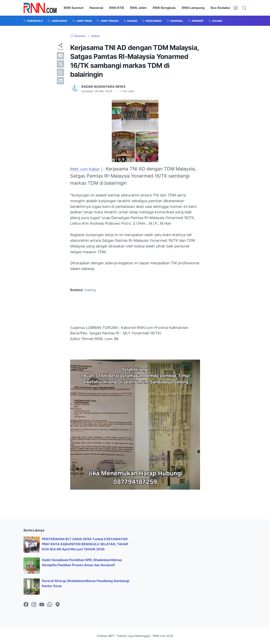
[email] (60, 81)
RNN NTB (117, 8)
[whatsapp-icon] (50, 605)
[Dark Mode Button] (236, 8)
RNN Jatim (138, 8)
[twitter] (60, 64)
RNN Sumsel (74, 8)
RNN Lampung (193, 8)
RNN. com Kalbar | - (87, 169)
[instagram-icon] (34, 605)
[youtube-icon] (42, 605)
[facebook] (60, 56)
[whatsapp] (60, 72)
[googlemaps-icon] (58, 605)
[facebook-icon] (26, 605)
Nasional (96, 8)
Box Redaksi (220, 8)
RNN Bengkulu (164, 8)
